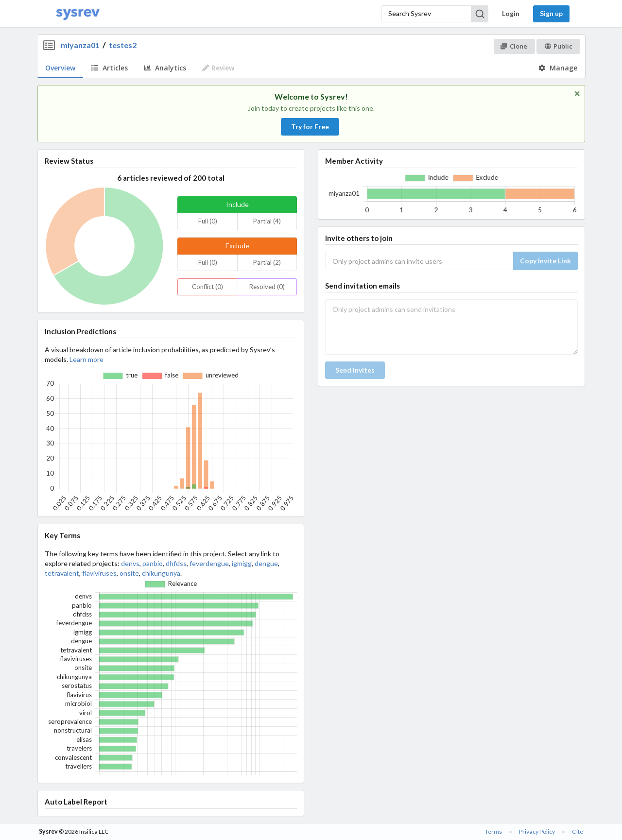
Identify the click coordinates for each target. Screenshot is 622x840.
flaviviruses (99, 573)
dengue (266, 563)
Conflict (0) (207, 287)
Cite (578, 831)
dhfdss (176, 563)
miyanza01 (80, 45)
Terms (493, 831)
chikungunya (161, 573)
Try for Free (310, 127)
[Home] (78, 14)
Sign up (551, 13)
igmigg (242, 563)
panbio (153, 563)
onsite (129, 573)
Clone (514, 46)
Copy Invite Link (545, 261)
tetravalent (62, 573)
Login (511, 13)
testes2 (123, 45)
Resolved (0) (267, 287)
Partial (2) (267, 262)
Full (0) (208, 221)
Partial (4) (267, 221)
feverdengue (209, 563)
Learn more (86, 359)
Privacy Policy (537, 831)
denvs (130, 563)
